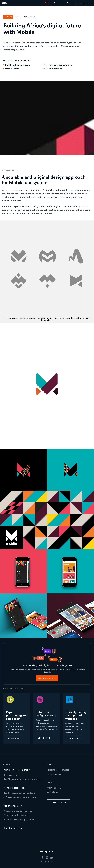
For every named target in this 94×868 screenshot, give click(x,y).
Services (58, 3)
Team (69, 3)
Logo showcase (54, 774)
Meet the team (54, 788)
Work (47, 3)
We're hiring (53, 792)
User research (12, 69)
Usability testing (54, 69)
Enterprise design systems (59, 65)
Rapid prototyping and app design (20, 793)
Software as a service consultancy (20, 797)
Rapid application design (17, 65)
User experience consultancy (17, 770)
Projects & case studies (58, 770)
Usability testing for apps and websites (22, 779)
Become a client (84, 3)
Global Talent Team (13, 828)
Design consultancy (12, 806)
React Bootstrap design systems (19, 820)
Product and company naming (18, 811)
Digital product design (14, 788)
